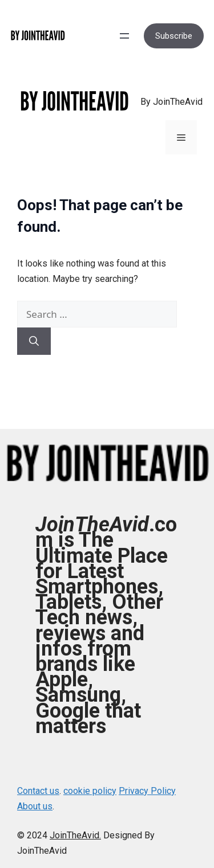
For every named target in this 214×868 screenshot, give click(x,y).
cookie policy (90, 791)
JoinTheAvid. (75, 835)
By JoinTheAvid (171, 102)
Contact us (38, 791)
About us (35, 806)
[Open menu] (124, 36)
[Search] (34, 341)
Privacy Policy (147, 791)
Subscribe (174, 36)
